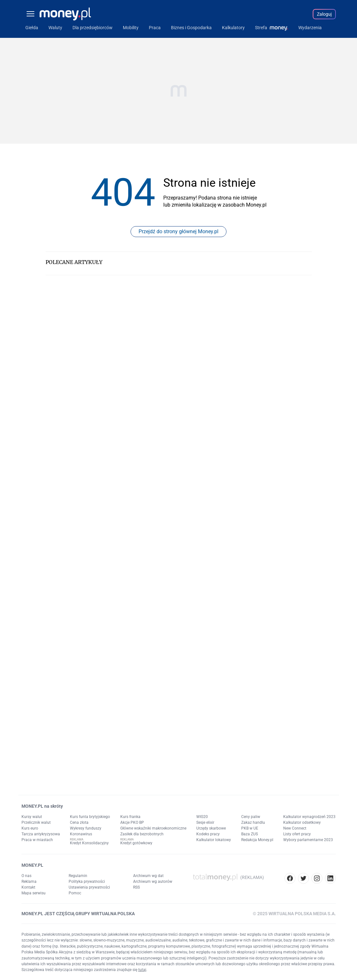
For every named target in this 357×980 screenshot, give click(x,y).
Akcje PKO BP (132, 822)
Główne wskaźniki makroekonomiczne (153, 828)
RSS (136, 887)
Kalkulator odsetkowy (302, 822)
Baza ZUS (250, 834)
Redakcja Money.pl (257, 840)
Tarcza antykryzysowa (41, 834)
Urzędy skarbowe (211, 828)
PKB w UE (250, 828)
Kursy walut (32, 817)
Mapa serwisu (34, 893)
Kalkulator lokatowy (214, 840)
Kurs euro (30, 828)
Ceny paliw (251, 817)
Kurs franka (130, 817)
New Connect (295, 828)
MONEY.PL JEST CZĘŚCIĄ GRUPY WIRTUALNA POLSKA (78, 914)
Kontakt (28, 887)
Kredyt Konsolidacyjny (89, 843)
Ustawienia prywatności (89, 887)
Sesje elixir (205, 822)
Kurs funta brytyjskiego (90, 817)
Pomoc (75, 893)
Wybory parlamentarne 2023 (308, 840)
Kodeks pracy (208, 834)
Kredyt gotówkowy (136, 843)
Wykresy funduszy (86, 828)
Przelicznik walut (36, 822)
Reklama (29, 882)
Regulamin (78, 876)
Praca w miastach (37, 840)
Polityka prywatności (87, 882)
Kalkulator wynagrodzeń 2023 (309, 817)
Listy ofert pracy (297, 834)
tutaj (142, 970)
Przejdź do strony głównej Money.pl (178, 231)
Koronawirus (81, 834)
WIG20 (202, 817)
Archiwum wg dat (148, 876)
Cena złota (79, 822)
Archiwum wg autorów (153, 882)
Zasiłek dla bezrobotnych (142, 834)
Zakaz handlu (253, 822)
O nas (26, 876)
